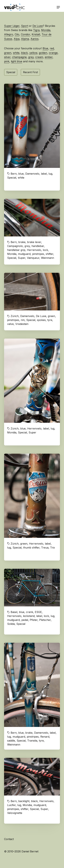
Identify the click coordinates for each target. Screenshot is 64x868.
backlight (24, 801)
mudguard (24, 254)
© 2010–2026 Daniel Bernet (21, 851)
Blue (45, 48)
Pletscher (45, 620)
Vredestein (22, 324)
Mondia (46, 30)
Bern (14, 174)
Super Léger (12, 26)
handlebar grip (16, 250)
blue (21, 174)
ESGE (38, 612)
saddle (11, 741)
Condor (25, 34)
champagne (19, 57)
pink (7, 61)
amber (49, 57)
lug (50, 174)
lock (45, 250)
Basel (14, 612)
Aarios (35, 39)
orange (53, 53)
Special (11, 72)
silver (7, 57)
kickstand (29, 616)
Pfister (34, 620)
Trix (52, 548)
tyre (50, 320)
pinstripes (38, 254)
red (52, 48)
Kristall (36, 34)
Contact (9, 839)
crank (30, 612)
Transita (32, 741)
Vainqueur (33, 258)
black (24, 53)
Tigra (36, 30)
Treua (45, 548)
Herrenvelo (34, 250)
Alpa (17, 39)
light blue (17, 61)
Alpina (25, 39)
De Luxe (38, 26)
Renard (45, 737)
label (44, 174)
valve (10, 324)
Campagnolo (15, 246)
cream (39, 57)
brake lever (34, 242)
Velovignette (15, 813)
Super (22, 258)
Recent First (30, 72)
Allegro (9, 34)
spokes (41, 320)
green (8, 53)
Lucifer (11, 805)
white (16, 53)
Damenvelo (32, 174)
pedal (25, 620)
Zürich (15, 316)
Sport (25, 26)
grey (31, 57)
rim (23, 320)
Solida (11, 624)
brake (22, 242)
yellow (33, 53)
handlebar (38, 246)
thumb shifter (31, 548)
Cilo (17, 34)
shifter (49, 254)
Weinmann (48, 258)
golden (43, 53)
